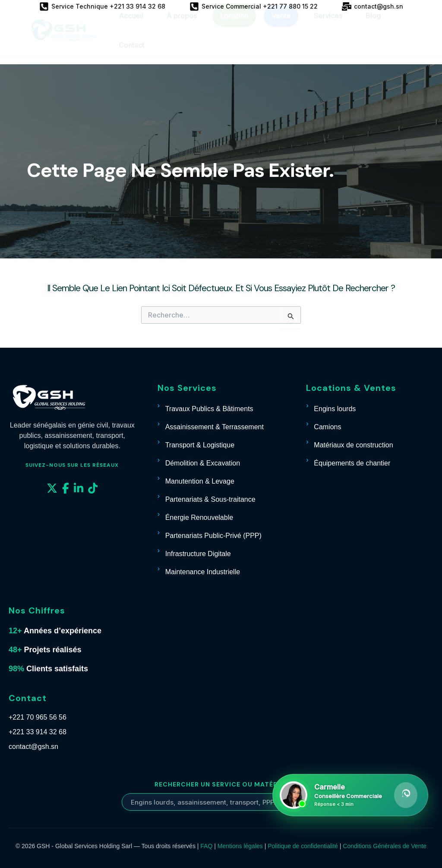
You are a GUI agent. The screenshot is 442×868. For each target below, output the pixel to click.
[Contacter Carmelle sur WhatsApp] (350, 795)
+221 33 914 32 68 (38, 732)
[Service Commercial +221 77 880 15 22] (254, 6)
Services (328, 24)
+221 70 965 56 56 (38, 717)
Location (234, 24)
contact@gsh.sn (33, 747)
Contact (131, 53)
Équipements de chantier (352, 463)
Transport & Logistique (200, 445)
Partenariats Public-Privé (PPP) (213, 536)
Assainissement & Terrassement (215, 427)
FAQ (206, 846)
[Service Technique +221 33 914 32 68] (102, 6)
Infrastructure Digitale (198, 554)
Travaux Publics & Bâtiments (209, 409)
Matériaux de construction (353, 445)
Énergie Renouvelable (199, 517)
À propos (182, 24)
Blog (373, 24)
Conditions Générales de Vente (385, 846)
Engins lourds (335, 409)
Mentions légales (240, 846)
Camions (327, 427)
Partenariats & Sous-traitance (210, 499)
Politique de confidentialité (303, 846)
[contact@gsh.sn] (373, 6)
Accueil (131, 24)
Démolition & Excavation (203, 463)
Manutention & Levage (200, 481)
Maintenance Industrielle (203, 572)
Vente (281, 24)
